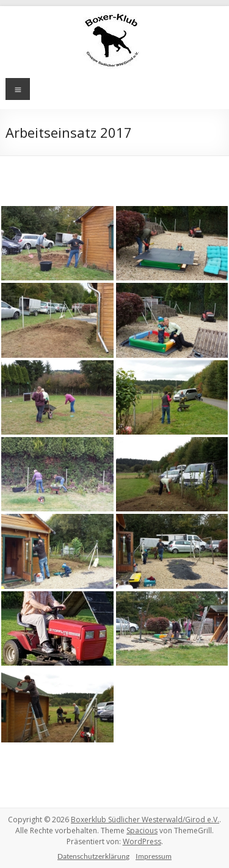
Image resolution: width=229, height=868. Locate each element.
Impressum (154, 856)
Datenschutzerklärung (93, 856)
